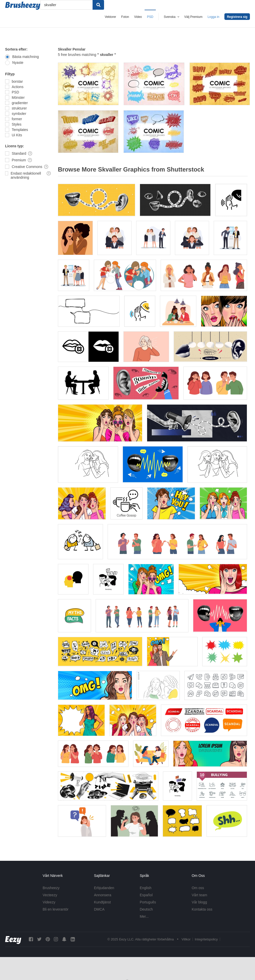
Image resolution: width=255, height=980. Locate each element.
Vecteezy (50, 895)
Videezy (49, 902)
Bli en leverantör (55, 909)
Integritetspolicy (206, 939)
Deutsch (146, 909)
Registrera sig (237, 17)
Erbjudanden (104, 888)
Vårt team (200, 895)
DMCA (99, 909)
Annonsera (103, 895)
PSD (150, 17)
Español (146, 895)
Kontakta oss (202, 909)
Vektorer (111, 17)
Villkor (186, 939)
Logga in (213, 17)
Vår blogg (199, 902)
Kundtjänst (103, 902)
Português (148, 902)
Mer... (144, 916)
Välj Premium (193, 17)
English (146, 888)
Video (138, 17)
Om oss (198, 888)
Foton (125, 17)
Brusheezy (51, 888)
